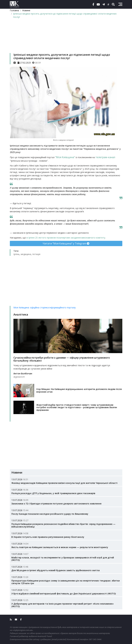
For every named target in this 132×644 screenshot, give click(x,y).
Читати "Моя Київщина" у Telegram (66, 243)
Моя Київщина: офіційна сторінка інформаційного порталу (45, 307)
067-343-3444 (95, 639)
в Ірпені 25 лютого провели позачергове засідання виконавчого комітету (66, 238)
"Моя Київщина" (65, 157)
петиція (36, 254)
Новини (26, 10)
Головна (14, 10)
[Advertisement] (66, 40)
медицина (26, 254)
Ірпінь (16, 254)
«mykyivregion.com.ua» (23, 630)
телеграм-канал (105, 157)
